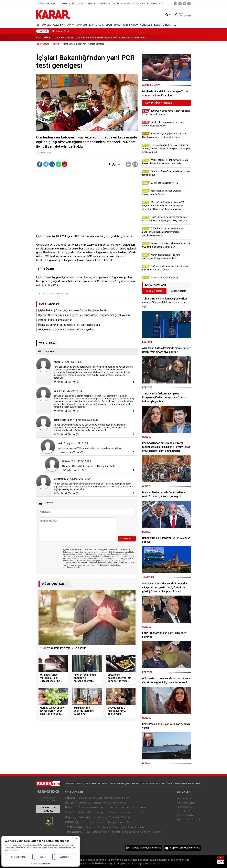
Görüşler (146, 25)
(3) (81, 452)
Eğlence (125, 817)
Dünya (71, 25)
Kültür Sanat (112, 817)
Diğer (140, 812)
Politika (83, 798)
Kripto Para (96, 25)
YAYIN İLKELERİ (105, 783)
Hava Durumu (184, 799)
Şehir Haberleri (185, 815)
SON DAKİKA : (44, 38)
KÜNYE (93, 783)
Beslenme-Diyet (61, 31)
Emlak (94, 808)
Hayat (118, 25)
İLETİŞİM (84, 783)
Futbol (79, 812)
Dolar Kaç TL (184, 811)
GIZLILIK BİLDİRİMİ (145, 783)
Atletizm (113, 812)
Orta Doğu (84, 803)
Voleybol (102, 812)
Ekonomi (82, 25)
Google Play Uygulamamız (146, 848)
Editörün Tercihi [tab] (179, 291)
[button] (109, 164)
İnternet (94, 822)
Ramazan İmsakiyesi (188, 820)
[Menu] (174, 25)
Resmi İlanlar (163, 25)
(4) (69, 434)
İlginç (124, 827)
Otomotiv (104, 808)
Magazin (91, 817)
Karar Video (131, 25)
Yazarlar (59, 25)
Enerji (114, 808)
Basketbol (90, 812)
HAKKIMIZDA (71, 783)
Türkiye (108, 798)
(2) (77, 434)
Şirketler (142, 808)
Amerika (97, 803)
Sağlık (43, 31)
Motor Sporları (128, 812)
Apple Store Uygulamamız (185, 848)
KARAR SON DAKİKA (48, 809)
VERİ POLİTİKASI (164, 783)
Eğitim (126, 798)
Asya (115, 803)
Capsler (97, 832)
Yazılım (121, 822)
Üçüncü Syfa (96, 798)
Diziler (81, 817)
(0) (69, 382)
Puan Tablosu (184, 807)
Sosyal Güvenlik (127, 808)
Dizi (99, 827)
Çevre (117, 798)
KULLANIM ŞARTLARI (124, 783)
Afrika (123, 803)
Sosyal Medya (108, 822)
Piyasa (85, 808)
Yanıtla (60, 382)
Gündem (91, 827)
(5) (69, 493)
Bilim (129, 822)
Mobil (85, 822)
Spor (109, 25)
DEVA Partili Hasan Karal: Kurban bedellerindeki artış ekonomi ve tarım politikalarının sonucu (101, 38)
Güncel (46, 25)
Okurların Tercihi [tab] (154, 291)
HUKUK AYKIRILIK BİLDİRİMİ (187, 783)
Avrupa (107, 803)
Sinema (107, 827)
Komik (116, 827)
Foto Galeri (73, 832)
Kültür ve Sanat (130, 832)
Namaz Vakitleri (186, 803)
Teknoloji (71, 822)
